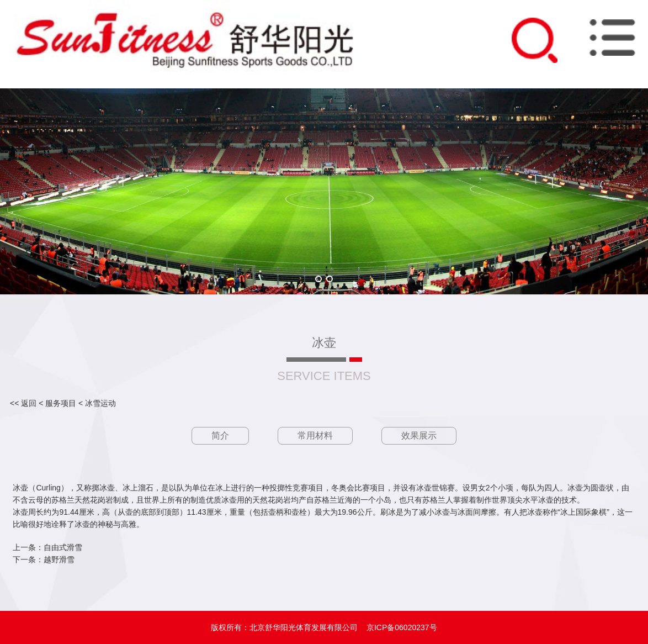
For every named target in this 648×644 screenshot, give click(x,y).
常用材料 (315, 436)
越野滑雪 (59, 559)
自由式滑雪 (63, 547)
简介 (220, 436)
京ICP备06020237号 (402, 627)
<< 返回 (23, 403)
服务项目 (61, 403)
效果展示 (419, 436)
